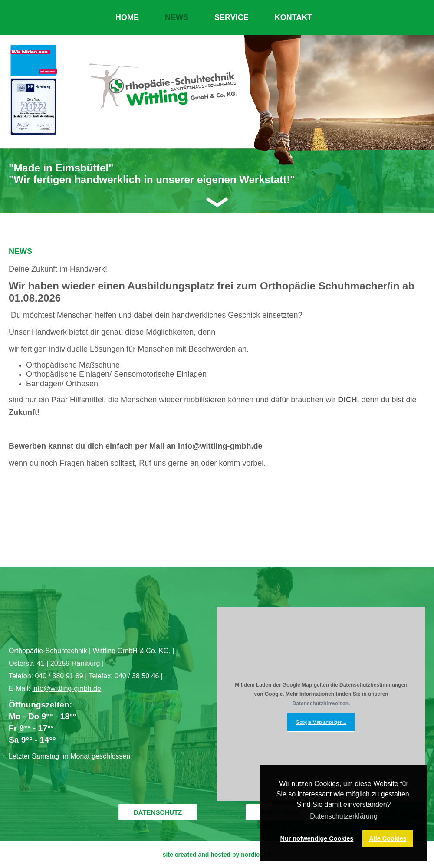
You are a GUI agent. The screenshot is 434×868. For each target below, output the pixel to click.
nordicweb (256, 855)
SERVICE (232, 17)
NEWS (177, 17)
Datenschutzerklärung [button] (344, 816)
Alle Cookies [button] (388, 838)
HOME (127, 17)
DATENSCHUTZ (158, 812)
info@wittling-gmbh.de (67, 689)
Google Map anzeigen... (321, 722)
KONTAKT (294, 17)
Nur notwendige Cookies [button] (317, 838)
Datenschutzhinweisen (321, 704)
